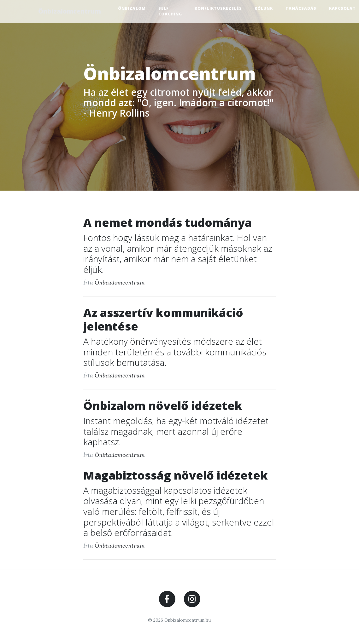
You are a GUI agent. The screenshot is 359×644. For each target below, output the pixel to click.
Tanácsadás (303, 8)
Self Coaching (172, 11)
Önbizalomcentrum (71, 11)
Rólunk (265, 8)
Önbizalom (133, 8)
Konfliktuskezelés (220, 8)
